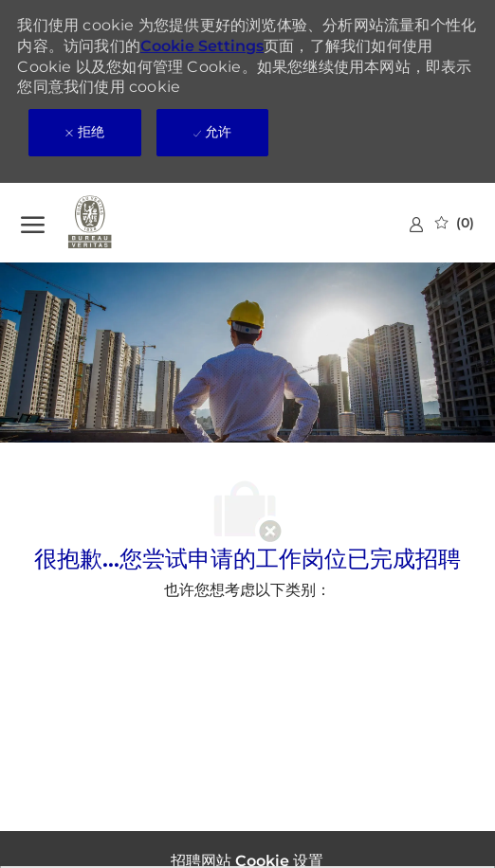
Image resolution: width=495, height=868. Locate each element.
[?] (33, 223)
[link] (416, 224)
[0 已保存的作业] (455, 223)
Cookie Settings (202, 46)
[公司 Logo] (116, 223)
